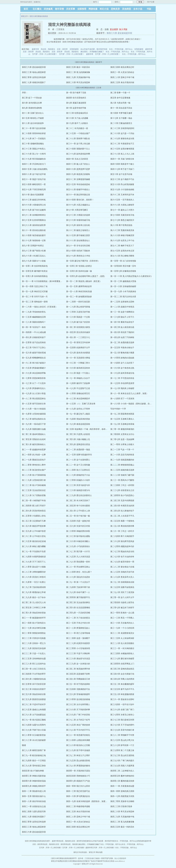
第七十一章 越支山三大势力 (122, 210)
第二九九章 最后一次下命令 (34, 597)
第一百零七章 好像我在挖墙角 (123, 271)
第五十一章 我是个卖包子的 (34, 179)
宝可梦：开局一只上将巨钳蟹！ (45, 54)
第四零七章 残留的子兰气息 (78, 781)
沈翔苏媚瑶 (74, 49)
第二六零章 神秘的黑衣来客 (78, 531)
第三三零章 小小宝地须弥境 (78, 648)
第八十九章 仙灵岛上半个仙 (122, 241)
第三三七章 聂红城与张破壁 (122, 659)
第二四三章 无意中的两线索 (122, 501)
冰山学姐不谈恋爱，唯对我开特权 (94, 49)
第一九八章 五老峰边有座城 (122, 424)
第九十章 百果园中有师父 (33, 246)
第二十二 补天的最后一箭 (77, 128)
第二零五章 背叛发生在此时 (34, 439)
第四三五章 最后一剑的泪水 (78, 67)
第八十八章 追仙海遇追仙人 (78, 241)
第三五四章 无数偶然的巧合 (78, 689)
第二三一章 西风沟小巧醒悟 (122, 480)
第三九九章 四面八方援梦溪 (122, 766)
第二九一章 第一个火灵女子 (78, 582)
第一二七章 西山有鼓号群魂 (78, 307)
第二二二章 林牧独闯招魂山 (122, 465)
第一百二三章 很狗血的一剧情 (35, 302)
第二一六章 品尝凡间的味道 (122, 455)
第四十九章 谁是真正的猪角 (78, 174)
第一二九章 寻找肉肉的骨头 (34, 312)
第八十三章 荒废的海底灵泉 (122, 230)
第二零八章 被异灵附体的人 (34, 444)
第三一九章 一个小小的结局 (122, 628)
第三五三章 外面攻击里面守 (34, 689)
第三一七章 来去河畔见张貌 (34, 628)
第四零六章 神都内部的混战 (34, 781)
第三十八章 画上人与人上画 (122, 154)
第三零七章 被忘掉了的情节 (122, 608)
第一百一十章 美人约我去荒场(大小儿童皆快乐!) (131, 276)
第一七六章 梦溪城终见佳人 (34, 388)
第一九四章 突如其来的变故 (78, 419)
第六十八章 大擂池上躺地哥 (122, 205)
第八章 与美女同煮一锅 (120, 103)
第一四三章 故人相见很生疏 (122, 327)
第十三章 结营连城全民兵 (77, 113)
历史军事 (71, 9)
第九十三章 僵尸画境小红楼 (34, 251)
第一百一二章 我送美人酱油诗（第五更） (84, 281)
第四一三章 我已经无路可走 (78, 791)
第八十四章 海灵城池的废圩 (34, 235)
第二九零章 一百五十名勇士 (34, 582)
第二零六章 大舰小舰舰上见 (78, 439)
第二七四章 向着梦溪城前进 (34, 557)
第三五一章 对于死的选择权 (78, 684)
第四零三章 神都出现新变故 (34, 776)
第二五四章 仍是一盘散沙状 (78, 521)
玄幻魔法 (37, 9)
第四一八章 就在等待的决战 (34, 801)
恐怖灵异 (115, 9)
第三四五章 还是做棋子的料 (78, 674)
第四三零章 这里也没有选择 (34, 77)
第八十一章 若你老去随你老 (34, 230)
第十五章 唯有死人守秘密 (33, 118)
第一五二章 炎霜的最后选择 (122, 343)
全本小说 (138, 9)
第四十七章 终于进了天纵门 (122, 169)
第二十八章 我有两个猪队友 (78, 139)
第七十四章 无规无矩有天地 (122, 215)
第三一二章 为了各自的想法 (78, 618)
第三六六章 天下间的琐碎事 (78, 710)
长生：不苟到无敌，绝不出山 (121, 49)
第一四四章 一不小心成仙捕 (34, 332)
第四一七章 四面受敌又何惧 (122, 796)
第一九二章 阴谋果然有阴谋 (122, 414)
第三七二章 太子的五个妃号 (78, 720)
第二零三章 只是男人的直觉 (78, 434)
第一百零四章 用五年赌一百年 (123, 266)
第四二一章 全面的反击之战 (34, 806)
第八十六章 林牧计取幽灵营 (122, 235)
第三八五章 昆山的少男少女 (122, 740)
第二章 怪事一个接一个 (120, 93)
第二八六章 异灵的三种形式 (34, 577)
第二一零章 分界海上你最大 (122, 444)
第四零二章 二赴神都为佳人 (122, 771)
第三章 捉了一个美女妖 (32, 98)
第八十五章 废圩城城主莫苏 (78, 235)
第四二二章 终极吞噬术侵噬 (78, 806)
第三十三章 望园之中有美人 (34, 149)
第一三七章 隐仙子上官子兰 (122, 317)
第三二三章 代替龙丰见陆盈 (34, 638)
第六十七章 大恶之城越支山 (78, 205)
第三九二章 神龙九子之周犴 (78, 755)
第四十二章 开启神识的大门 (34, 164)
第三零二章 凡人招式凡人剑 (34, 603)
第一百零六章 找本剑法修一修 (79, 271)
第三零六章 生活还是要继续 (78, 608)
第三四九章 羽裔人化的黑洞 (122, 679)
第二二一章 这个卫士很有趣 (78, 465)
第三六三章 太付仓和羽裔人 (78, 705)
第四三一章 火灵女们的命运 (122, 72)
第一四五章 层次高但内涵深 (78, 332)
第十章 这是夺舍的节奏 (76, 108)
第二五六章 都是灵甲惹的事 (34, 526)
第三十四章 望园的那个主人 (78, 149)
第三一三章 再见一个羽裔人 (122, 618)
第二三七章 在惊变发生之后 (122, 490)
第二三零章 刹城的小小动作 (78, 480)
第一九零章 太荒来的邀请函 (34, 414)
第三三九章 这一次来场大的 (78, 664)
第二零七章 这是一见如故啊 (122, 439)
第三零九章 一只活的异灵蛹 (78, 613)
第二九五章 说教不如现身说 (122, 587)
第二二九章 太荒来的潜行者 (34, 480)
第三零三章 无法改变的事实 (78, 603)
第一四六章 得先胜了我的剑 (122, 332)
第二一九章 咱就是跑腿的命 (122, 460)
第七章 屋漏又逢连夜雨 (76, 103)
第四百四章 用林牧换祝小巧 (78, 776)
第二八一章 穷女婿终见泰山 (78, 567)
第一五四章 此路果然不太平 (78, 348)
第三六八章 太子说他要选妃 (34, 715)
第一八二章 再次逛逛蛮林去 (34, 399)
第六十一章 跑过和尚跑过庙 (78, 195)
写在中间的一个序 (118, 409)
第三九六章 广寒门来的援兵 (122, 761)
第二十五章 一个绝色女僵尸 (78, 133)
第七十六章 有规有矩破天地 (78, 220)
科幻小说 (104, 9)
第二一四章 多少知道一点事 (34, 455)
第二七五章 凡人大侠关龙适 (78, 557)
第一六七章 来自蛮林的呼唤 (34, 373)
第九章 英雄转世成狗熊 (32, 108)
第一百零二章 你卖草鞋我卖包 (35, 266)
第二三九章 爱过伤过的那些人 (79, 495)
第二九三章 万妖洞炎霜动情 (34, 587)
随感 (24, 745)
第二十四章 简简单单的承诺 (34, 133)
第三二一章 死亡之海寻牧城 (78, 633)
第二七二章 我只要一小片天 (78, 552)
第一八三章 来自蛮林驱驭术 (78, 399)
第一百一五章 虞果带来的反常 (79, 286)
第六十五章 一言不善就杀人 (122, 200)
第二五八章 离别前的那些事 (122, 526)
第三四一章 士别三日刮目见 (34, 669)
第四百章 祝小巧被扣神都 (33, 771)
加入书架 (123, 29)
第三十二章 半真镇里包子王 (122, 144)
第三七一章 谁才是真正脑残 (34, 720)
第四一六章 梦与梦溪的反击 (78, 796)
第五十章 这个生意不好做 (121, 174)
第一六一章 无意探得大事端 (78, 358)
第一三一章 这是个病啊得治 (122, 312)
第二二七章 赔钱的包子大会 (78, 475)
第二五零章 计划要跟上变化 (34, 516)
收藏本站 (37, 2)
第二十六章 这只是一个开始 (122, 133)
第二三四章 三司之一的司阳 (122, 485)
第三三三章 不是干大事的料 (78, 654)
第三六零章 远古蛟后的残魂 (78, 699)
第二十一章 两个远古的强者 (34, 128)
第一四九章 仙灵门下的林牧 (122, 337)
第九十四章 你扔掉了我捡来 (78, 251)
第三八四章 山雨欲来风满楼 (78, 740)
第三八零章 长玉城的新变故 (34, 735)
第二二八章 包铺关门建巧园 (122, 475)
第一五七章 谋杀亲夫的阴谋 (78, 353)
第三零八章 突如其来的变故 (34, 613)
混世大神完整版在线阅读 (39, 16)
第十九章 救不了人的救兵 (77, 123)
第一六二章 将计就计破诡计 (34, 363)
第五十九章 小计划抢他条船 (122, 190)
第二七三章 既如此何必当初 (122, 552)
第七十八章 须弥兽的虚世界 (34, 225)
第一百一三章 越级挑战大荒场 (123, 281)
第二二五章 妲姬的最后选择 (122, 470)
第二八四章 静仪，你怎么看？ (79, 572)
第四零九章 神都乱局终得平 (34, 786)
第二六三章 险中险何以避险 (78, 536)
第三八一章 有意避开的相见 (78, 735)
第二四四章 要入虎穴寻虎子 (34, 506)
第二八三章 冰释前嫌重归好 (34, 572)
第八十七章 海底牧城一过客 (34, 241)
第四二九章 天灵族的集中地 (78, 77)
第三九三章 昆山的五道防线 (122, 755)
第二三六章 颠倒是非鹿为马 (78, 490)
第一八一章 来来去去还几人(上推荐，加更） (129, 393)
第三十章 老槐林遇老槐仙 (33, 144)
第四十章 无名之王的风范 (77, 159)
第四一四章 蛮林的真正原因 (122, 791)
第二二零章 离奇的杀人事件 (34, 465)
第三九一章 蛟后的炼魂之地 (34, 755)
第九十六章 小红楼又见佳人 (34, 256)
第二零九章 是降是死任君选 (78, 444)
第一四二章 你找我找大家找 (78, 327)
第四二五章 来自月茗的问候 (122, 82)
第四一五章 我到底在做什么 (34, 796)
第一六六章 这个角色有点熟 (122, 368)
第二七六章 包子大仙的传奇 (122, 557)
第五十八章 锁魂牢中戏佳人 (78, 190)
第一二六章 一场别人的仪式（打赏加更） (40, 307)
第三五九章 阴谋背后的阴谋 (34, 699)
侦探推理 (82, 9)
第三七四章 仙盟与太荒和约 (34, 725)
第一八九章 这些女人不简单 (78, 409)
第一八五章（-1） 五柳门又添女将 (81, 404)
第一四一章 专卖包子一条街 (34, 327)
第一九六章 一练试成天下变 (34, 424)
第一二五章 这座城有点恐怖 (122, 302)
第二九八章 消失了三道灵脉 (122, 592)
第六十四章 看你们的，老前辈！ (80, 200)
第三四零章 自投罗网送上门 (122, 664)
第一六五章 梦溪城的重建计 (34, 368)
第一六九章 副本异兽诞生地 (122, 373)
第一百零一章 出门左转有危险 (123, 261)
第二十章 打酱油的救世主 (121, 123)
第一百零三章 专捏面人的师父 (79, 266)
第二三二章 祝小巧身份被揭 (34, 485)
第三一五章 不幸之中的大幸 (78, 623)
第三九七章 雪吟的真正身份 (34, 766)
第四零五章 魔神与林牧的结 (122, 776)
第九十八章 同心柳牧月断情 (122, 256)
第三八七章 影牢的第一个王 (122, 745)
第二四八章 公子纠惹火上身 (78, 511)
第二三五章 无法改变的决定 (34, 490)
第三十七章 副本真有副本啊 (78, 154)
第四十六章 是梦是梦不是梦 (78, 169)
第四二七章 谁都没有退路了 (34, 82)
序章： (25, 93)
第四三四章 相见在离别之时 (122, 67)
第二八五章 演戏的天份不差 (122, 572)
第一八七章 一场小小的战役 (34, 409)
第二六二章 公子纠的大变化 (34, 536)
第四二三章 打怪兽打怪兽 (121, 806)
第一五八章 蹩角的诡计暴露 (122, 353)
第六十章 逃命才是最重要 (33, 195)
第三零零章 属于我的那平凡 (78, 597)
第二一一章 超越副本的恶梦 (34, 450)
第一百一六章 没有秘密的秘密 (123, 286)
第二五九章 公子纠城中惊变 (34, 531)
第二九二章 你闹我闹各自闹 (122, 582)
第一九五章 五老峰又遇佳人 (122, 419)
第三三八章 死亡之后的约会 (34, 664)
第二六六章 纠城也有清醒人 (78, 541)
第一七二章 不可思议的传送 (122, 378)
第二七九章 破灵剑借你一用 (122, 562)
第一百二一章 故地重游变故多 (79, 297)
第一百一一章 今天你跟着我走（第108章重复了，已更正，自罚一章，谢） (54, 281)
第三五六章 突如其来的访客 (34, 694)
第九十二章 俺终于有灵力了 (122, 246)
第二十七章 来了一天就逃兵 (34, 139)
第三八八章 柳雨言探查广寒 (34, 750)
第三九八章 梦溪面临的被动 (78, 766)
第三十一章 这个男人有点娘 (78, 144)
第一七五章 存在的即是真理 (122, 383)
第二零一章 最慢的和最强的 (122, 429)
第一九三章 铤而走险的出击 (34, 419)
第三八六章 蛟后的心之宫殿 (78, 745)
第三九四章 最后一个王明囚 (34, 761)
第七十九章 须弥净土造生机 (78, 225)
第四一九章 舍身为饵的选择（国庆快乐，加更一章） (89, 801)
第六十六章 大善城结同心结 (34, 205)
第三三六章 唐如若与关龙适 (78, 659)
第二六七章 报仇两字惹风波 (122, 541)
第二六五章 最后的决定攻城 (34, 541)
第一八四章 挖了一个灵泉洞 (122, 399)
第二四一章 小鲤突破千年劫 (34, 501)
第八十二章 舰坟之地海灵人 (78, 230)
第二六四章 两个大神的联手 (122, 536)
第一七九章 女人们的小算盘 (34, 393)
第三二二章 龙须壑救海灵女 (122, 633)
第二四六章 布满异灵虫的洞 (122, 506)
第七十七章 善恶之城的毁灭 (122, 220)
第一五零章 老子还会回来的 (34, 343)
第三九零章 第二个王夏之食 (122, 750)
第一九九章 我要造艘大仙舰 (34, 429)
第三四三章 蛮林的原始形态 (122, 669)
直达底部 (114, 29)
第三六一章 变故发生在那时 (122, 699)
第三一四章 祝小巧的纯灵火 (34, 623)
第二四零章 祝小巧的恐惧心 (122, 495)
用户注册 (151, 2)
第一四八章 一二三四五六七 (78, 337)
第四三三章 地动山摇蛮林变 (34, 72)
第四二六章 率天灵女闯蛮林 (78, 82)
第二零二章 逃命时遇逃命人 (34, 434)
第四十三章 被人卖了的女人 (78, 164)
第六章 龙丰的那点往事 (32, 103)
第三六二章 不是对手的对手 (34, 705)
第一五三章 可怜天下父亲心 (34, 348)
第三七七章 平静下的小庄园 (34, 730)
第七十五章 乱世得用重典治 (34, 220)
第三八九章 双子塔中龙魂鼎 (78, 750)
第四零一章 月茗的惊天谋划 (78, 771)
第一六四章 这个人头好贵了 (122, 363)
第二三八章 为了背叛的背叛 (34, 495)
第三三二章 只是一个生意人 (34, 654)
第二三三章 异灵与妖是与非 (78, 485)
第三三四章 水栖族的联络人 (122, 654)
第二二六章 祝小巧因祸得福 (34, 475)
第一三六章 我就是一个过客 (78, 317)
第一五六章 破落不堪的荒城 (34, 353)
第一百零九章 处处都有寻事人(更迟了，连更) (85, 276)
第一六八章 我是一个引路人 (78, 373)
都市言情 (59, 9)
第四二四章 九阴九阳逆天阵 (34, 812)
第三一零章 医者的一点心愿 (122, 613)
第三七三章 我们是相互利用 (122, 720)
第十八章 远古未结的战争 (33, 123)
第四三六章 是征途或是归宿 (119, 33)
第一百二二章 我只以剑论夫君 (123, 297)
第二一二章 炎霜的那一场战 (78, 450)
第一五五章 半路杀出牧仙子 (122, 348)
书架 (149, 9)
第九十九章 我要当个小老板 (34, 261)
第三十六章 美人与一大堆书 (34, 154)
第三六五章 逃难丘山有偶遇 (34, 710)
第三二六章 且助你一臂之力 (34, 643)
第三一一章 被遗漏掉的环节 (34, 618)
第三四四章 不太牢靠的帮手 (34, 674)
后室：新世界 (62, 49)
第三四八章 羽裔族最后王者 (78, 679)
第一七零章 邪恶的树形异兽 (34, 378)
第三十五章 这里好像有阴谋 (122, 149)
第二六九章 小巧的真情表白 (78, 546)
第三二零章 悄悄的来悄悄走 (34, 633)
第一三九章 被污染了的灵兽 (78, 322)
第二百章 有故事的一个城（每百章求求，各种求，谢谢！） (92, 429)
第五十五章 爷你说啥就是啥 (78, 184)
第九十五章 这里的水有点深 (122, 251)
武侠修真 (48, 9)
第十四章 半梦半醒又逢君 (121, 113)
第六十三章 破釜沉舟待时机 (34, 200)
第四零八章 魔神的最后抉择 (122, 781)
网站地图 (99, 852)
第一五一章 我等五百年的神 (78, 343)
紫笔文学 (24, 16)
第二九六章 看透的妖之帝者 (34, 592)
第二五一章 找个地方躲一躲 (78, 516)
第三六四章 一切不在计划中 (122, 705)
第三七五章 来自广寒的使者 (78, 725)
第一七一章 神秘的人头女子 (78, 378)
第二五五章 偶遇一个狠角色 (122, 521)
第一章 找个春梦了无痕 (76, 93)
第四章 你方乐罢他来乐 (76, 98)
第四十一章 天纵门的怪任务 (122, 159)
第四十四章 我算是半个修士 (122, 164)
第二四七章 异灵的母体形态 (34, 511)
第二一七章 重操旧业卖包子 (34, 460)
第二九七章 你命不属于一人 (78, 592)
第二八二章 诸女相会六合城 (122, 567)
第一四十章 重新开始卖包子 (122, 322)
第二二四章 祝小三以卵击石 (78, 470)
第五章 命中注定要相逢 (120, 98)
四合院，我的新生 (48, 49)
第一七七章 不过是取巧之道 (78, 388)
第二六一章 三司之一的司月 (122, 531)
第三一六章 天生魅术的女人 (122, 623)
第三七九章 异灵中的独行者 (122, 730)
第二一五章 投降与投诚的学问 (79, 455)
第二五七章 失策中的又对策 (78, 526)
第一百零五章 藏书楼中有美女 (35, 271)
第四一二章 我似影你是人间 (34, 791)
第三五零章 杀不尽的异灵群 (34, 684)
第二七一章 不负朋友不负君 (34, 552)
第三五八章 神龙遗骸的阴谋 (122, 694)
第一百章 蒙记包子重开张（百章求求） (83, 261)
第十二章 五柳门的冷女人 (33, 113)
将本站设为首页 (26, 2)
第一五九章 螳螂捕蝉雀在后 (34, 358)
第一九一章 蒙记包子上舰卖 (78, 414)
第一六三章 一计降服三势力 (78, 363)
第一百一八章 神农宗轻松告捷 (79, 292)
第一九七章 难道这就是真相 (78, 424)
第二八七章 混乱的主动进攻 (78, 577)
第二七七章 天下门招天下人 (34, 562)
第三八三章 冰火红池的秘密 (34, 740)
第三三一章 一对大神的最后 (122, 648)
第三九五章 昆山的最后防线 (78, 761)
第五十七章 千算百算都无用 (34, 190)
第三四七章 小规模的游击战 (34, 679)
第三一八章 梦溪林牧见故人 (78, 628)
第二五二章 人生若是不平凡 (122, 516)
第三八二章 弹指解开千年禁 (122, 735)
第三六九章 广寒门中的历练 (78, 715)
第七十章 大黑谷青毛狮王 (77, 210)
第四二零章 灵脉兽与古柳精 (122, 801)
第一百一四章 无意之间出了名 (35, 286)
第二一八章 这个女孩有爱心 (78, 460)
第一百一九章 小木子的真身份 (123, 292)
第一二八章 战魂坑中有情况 (122, 307)
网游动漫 (93, 9)
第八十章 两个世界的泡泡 (121, 225)
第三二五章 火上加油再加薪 (122, 638)
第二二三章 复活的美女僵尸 (34, 470)
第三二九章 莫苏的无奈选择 (34, 648)
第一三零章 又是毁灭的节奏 (78, 312)
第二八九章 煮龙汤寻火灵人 (122, 577)
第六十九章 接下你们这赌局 (34, 210)
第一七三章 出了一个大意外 (34, 383)
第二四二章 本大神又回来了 (78, 501)
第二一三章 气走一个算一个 (122, 450)
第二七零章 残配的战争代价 (122, 546)
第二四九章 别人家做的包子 (122, 511)
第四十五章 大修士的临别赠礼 (35, 169)
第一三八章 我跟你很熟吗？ (34, 322)
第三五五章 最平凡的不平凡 (122, 689)
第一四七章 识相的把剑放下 (34, 337)
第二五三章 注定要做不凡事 (34, 521)
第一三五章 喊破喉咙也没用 (34, 317)
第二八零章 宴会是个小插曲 (34, 567)
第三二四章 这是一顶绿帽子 (78, 638)
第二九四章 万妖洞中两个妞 (78, 587)
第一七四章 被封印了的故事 (78, 383)
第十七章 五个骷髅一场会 (121, 118)
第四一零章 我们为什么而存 (78, 786)
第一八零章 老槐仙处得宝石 (78, 393)
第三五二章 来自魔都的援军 (122, 684)
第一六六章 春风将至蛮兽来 (78, 368)
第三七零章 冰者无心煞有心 (122, 715)
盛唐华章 (35, 49)
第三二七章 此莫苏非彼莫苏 (78, 643)
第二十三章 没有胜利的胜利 (122, 128)
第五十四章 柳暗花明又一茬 (34, 184)
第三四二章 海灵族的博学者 (78, 669)
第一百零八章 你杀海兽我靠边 (35, 276)
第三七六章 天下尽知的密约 (122, 725)
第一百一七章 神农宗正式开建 (35, 292)
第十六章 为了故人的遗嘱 (77, 118)
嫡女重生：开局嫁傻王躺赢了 (92, 52)
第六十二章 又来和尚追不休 (122, 195)
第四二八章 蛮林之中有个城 (122, 77)
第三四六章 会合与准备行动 (122, 674)
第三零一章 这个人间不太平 (122, 597)
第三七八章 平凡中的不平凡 (78, 730)
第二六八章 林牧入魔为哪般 (34, 546)
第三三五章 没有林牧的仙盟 (34, 659)
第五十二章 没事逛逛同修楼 (78, 179)
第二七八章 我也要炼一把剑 (78, 562)
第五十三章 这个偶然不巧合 (122, 179)
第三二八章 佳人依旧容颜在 (122, 643)
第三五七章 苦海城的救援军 (78, 694)
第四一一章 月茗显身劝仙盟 (122, 786)
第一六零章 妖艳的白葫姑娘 (122, 358)
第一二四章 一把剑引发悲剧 (78, 302)
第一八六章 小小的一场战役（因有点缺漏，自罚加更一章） (136, 404)
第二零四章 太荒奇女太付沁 (122, 434)
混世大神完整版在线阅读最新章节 (64, 858)
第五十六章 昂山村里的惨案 (122, 184)
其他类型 (127, 9)
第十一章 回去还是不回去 (121, 108)
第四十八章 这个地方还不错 (34, 174)
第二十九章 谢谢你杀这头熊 (122, 139)
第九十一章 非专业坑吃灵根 (78, 246)
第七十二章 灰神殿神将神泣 (34, 215)
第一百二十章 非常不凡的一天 (35, 297)
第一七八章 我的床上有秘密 (122, 388)
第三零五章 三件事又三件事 (34, 608)
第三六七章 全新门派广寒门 (122, 710)
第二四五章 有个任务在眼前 (78, 506)
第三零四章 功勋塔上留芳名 (122, 603)
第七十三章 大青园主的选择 (78, 215)
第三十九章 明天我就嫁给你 (34, 159)
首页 (26, 9)
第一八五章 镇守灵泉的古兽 (34, 404)
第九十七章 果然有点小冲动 (78, 256)
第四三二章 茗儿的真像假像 (78, 72)
